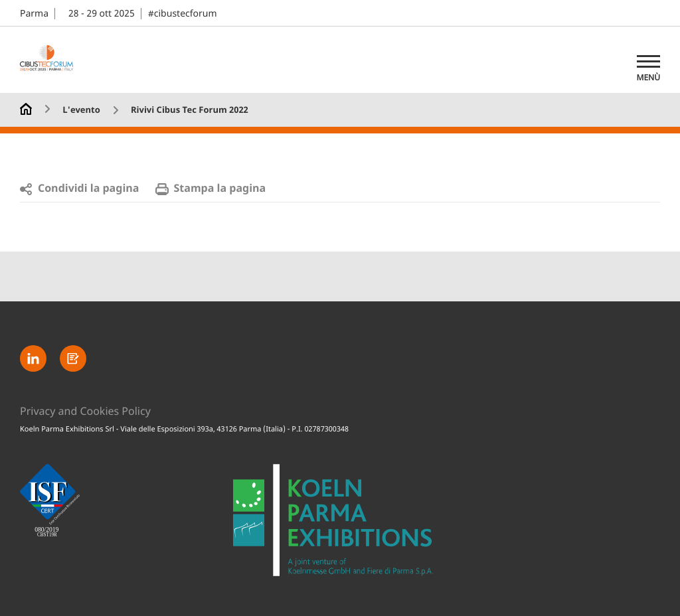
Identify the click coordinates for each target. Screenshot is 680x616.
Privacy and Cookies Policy (85, 412)
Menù (648, 78)
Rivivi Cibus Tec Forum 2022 (190, 111)
